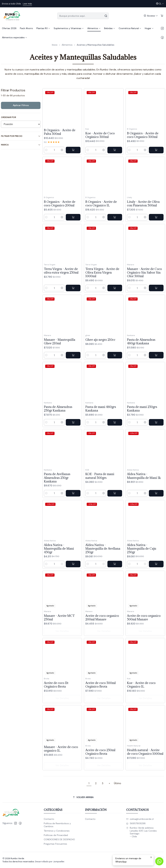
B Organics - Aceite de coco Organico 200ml (60, 209)
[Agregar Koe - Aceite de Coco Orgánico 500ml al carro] (115, 150)
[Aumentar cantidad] (62, 150)
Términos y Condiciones (57, 831)
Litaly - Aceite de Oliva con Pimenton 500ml (143, 218)
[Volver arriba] (83, 797)
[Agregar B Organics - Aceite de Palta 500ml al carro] (73, 150)
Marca (21, 145)
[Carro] (162, 16)
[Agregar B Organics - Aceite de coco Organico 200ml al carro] (73, 223)
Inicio (55, 45)
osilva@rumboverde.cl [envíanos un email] (140, 819)
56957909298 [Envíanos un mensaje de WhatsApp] (136, 823)
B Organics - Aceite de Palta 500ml (60, 132)
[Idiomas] (160, 4)
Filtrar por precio (21, 136)
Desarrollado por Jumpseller (50, 862)
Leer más (27, 4)
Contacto (49, 819)
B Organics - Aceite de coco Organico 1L (101, 213)
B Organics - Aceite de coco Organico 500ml (143, 135)
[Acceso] (151, 16)
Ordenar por (8, 117)
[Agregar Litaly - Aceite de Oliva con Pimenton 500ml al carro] (156, 231)
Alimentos (67, 45)
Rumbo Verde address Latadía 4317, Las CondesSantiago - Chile (141, 832)
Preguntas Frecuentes (55, 844)
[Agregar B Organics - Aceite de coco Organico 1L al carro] (115, 227)
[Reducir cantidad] (46, 150)
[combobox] (83, 16)
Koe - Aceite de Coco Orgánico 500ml (100, 135)
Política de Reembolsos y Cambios (57, 825)
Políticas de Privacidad (56, 835)
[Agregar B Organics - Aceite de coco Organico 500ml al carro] (156, 150)
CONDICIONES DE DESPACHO (59, 839)
